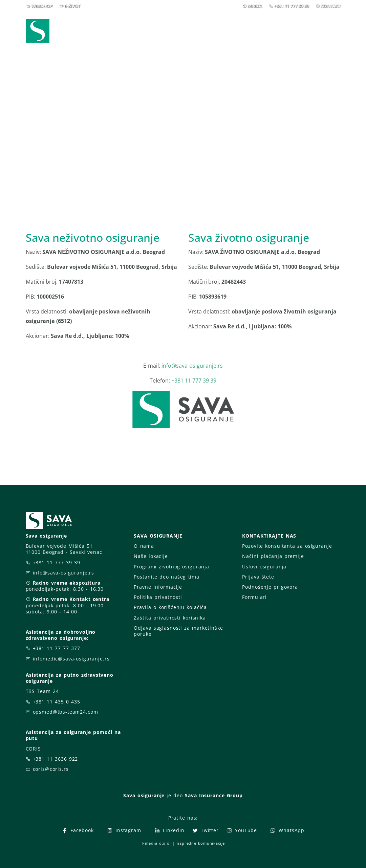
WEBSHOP (42, 6)
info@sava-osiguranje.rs (192, 366)
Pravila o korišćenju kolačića (170, 607)
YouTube (242, 830)
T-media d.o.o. (156, 843)
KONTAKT (331, 6)
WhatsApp (287, 830)
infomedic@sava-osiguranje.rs (71, 659)
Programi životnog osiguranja (171, 567)
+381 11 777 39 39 (291, 6)
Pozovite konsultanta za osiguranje (287, 546)
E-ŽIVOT (72, 6)
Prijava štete (203, 30)
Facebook (78, 830)
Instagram (124, 830)
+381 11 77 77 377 (57, 648)
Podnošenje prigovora (270, 587)
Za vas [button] (293, 26)
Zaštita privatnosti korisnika (170, 618)
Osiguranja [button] (155, 26)
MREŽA (255, 6)
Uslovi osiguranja (264, 567)
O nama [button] (252, 26)
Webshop (110, 26)
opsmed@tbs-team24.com (66, 712)
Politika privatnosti (158, 597)
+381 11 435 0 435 (57, 702)
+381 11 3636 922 (56, 759)
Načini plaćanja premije (273, 556)
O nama (144, 546)
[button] (328, 27)
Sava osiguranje (144, 795)
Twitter (205, 830)
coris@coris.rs (51, 769)
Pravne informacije (158, 587)
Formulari (254, 597)
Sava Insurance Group (214, 795)
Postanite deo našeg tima (166, 577)
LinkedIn (169, 830)
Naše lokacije (151, 556)
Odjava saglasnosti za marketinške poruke (178, 631)
